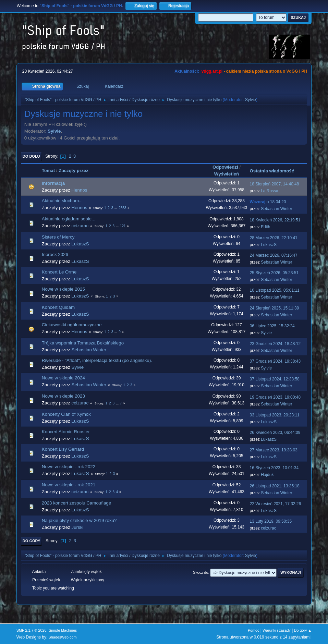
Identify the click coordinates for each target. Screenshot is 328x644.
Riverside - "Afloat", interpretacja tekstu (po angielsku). (97, 360)
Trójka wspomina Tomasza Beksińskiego (83, 343)
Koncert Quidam (58, 307)
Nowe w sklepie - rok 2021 (69, 485)
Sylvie (251, 100)
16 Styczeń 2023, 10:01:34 (274, 468)
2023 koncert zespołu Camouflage (76, 503)
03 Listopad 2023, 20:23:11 (274, 415)
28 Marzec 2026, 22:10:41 (273, 238)
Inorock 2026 (55, 254)
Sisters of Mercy (58, 237)
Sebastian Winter (276, 209)
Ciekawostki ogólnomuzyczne (72, 325)
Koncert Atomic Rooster (66, 432)
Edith (265, 227)
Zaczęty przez (74, 171)
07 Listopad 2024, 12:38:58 (274, 379)
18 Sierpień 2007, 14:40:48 (274, 184)
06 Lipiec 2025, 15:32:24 (272, 326)
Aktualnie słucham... (62, 201)
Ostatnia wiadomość (275, 171)
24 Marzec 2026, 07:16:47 (273, 255)
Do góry (32, 541)
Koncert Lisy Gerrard (63, 449)
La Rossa (270, 191)
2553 (122, 208)
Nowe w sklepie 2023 (63, 396)
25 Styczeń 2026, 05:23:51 (274, 273)
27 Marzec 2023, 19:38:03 (273, 450)
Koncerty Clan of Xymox (66, 414)
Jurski (78, 527)
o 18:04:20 (268, 202)
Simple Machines (63, 630)
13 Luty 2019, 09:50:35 (271, 521)
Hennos (80, 190)
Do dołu (31, 156)
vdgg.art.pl (212, 71)
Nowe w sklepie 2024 (63, 378)
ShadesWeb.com (63, 637)
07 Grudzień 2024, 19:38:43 (275, 361)
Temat (48, 171)
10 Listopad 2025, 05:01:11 (274, 290)
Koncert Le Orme (59, 272)
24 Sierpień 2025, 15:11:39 (274, 308)
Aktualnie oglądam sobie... (69, 219)
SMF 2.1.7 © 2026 (32, 630)
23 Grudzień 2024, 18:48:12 (275, 344)
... (116, 208)
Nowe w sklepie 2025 (63, 289)
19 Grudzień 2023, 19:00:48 (275, 397)
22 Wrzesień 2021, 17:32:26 (275, 504)
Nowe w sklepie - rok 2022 (69, 467)
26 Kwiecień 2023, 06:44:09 (275, 433)
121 (123, 226)
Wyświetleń (227, 174)
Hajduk (267, 475)
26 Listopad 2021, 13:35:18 (274, 486)
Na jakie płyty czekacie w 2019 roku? (79, 520)
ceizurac (80, 226)
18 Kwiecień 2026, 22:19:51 (275, 220)
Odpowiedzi (225, 167)
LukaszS (80, 244)
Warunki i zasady (277, 630)
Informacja (53, 183)
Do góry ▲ (303, 630)
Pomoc (254, 630)
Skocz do (201, 572)
